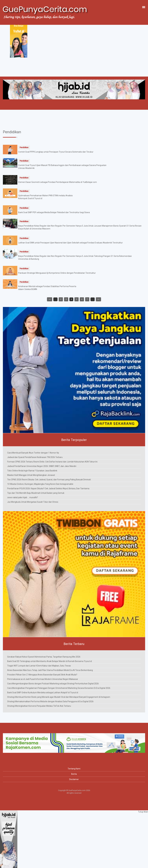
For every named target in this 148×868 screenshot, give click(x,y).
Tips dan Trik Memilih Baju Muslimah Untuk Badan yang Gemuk (36, 493)
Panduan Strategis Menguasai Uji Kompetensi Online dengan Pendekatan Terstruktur (57, 273)
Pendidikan (24, 148)
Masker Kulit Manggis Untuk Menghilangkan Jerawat (31, 475)
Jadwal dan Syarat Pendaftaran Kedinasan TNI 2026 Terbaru (35, 457)
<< (50, 299)
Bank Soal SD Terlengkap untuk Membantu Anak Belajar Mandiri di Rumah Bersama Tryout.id (50, 661)
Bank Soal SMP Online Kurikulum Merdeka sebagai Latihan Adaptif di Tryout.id (43, 693)
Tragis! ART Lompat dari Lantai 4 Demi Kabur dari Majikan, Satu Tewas (39, 666)
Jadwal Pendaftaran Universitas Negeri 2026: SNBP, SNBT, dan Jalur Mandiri (42, 466)
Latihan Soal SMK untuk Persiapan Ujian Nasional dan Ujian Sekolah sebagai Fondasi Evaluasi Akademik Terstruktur (70, 243)
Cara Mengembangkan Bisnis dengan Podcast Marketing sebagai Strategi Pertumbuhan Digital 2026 (53, 684)
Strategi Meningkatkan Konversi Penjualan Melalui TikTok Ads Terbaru (39, 706)
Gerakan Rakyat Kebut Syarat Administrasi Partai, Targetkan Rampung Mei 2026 (44, 657)
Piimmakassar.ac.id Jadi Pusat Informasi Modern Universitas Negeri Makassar (43, 679)
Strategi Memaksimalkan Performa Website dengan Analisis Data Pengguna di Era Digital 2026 (50, 701)
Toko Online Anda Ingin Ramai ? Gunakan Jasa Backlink (32, 471)
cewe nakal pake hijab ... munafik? (23, 497)
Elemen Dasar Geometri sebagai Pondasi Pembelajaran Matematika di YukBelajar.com (58, 182)
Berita (74, 774)
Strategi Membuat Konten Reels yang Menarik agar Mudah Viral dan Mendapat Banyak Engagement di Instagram (59, 697)
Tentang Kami (74, 769)
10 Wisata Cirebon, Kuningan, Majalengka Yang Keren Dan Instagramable (40, 484)
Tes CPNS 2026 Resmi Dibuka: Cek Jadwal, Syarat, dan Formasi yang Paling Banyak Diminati (49, 480)
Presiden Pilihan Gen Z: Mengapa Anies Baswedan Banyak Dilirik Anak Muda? (42, 675)
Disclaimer (74, 779)
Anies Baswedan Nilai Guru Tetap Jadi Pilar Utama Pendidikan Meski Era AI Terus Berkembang (50, 670)
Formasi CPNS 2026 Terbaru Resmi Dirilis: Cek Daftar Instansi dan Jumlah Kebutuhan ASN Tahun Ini (52, 462)
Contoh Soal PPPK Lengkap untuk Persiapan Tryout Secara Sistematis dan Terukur (56, 152)
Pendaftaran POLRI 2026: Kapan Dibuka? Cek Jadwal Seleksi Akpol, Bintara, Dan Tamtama (48, 489)
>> (98, 299)
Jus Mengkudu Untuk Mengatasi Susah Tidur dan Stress (33, 502)
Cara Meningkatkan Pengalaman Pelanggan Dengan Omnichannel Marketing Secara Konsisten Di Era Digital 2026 (59, 688)
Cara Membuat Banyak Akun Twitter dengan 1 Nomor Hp (33, 453)
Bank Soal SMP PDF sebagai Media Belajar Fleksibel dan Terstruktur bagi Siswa (54, 212)
